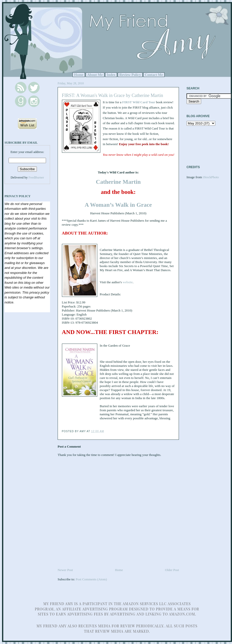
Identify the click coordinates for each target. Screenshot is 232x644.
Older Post (172, 570)
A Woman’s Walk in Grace (118, 205)
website (128, 282)
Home (79, 75)
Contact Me (154, 75)
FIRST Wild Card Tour (139, 102)
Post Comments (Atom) (91, 579)
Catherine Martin (118, 182)
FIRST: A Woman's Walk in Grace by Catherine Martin (113, 95)
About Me (95, 75)
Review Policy (130, 75)
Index (111, 75)
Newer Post (65, 570)
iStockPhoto (211, 177)
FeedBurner (36, 177)
